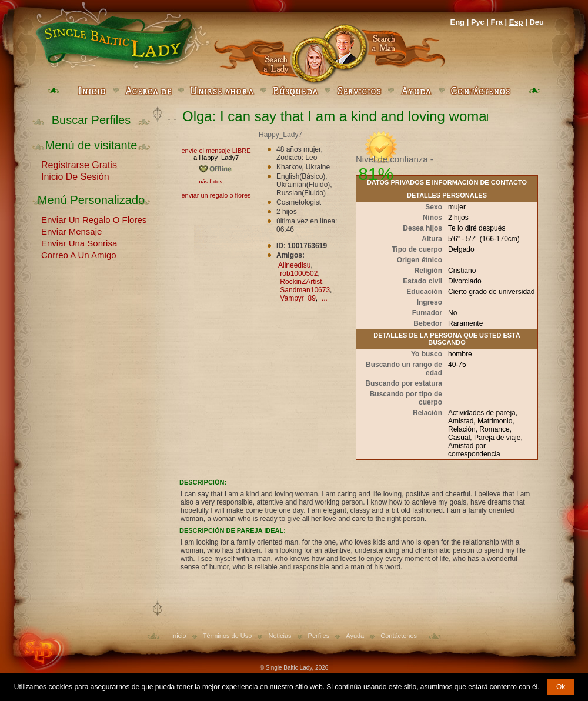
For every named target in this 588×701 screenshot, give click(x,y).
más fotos (209, 181)
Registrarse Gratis (79, 164)
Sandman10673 (305, 290)
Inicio (179, 636)
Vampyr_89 (298, 298)
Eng (457, 22)
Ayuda (355, 636)
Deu (537, 22)
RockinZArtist (301, 282)
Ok (561, 687)
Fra (497, 22)
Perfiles (319, 636)
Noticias (280, 636)
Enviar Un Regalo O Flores (94, 219)
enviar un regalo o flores (216, 195)
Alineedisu (294, 265)
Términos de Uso (228, 636)
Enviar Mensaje (71, 231)
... (325, 298)
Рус (478, 22)
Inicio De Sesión (75, 176)
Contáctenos (399, 636)
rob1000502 (299, 273)
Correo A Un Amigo (79, 254)
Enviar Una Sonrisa (79, 242)
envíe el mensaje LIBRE (216, 151)
